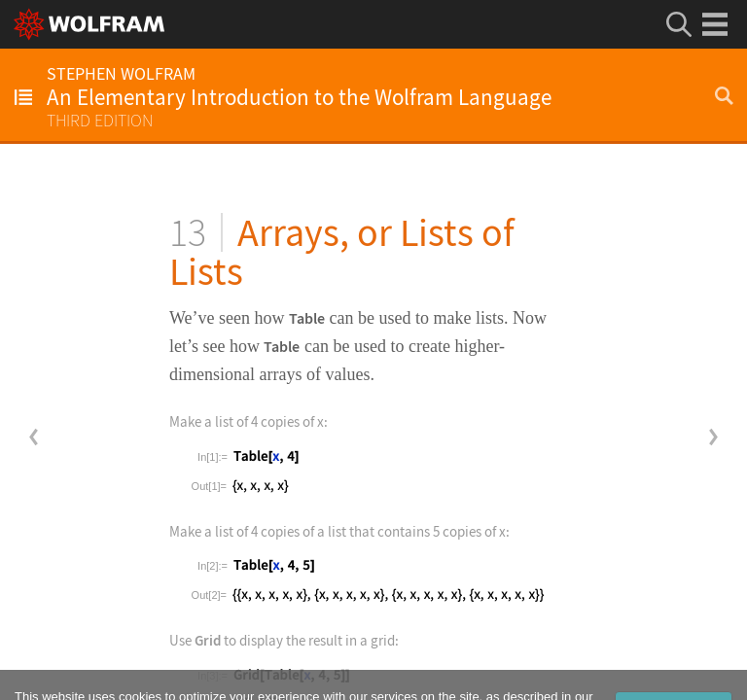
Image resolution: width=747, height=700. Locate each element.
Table (307, 318)
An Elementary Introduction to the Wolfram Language (299, 97)
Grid (208, 640)
